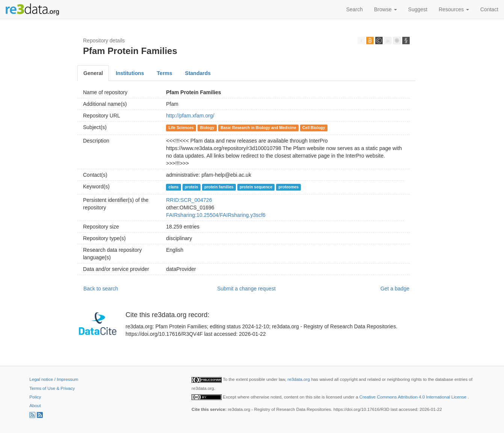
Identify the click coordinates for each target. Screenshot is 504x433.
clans (174, 187)
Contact (489, 9)
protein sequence (256, 187)
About (35, 405)
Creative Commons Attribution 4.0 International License (413, 397)
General (93, 73)
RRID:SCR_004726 (189, 200)
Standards (198, 73)
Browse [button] (386, 9)
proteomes (289, 187)
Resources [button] (454, 9)
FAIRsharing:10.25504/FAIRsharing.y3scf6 (216, 215)
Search (355, 9)
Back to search (101, 289)
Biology (207, 128)
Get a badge (395, 289)
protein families (219, 187)
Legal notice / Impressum (54, 379)
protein (192, 187)
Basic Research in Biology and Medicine (258, 128)
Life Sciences (181, 128)
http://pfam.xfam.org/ (190, 116)
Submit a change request (246, 289)
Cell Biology (314, 128)
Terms (165, 73)
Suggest (418, 9)
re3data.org (300, 379)
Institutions (130, 73)
